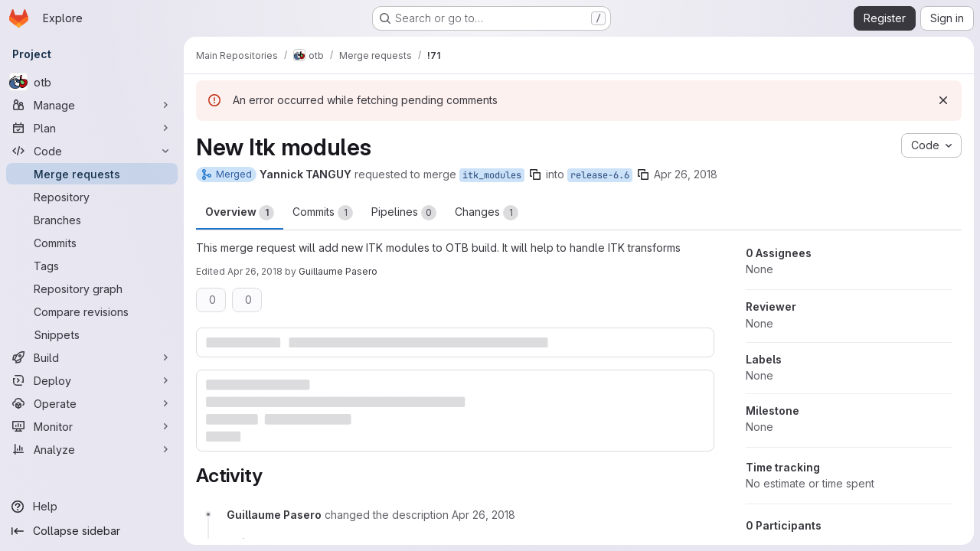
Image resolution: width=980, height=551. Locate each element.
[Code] (92, 151)
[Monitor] (92, 426)
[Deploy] (92, 380)
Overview (240, 213)
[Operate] (92, 403)
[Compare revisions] (92, 311)
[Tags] (92, 266)
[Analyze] (92, 449)
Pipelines (404, 213)
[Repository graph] (92, 289)
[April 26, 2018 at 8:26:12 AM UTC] (483, 515)
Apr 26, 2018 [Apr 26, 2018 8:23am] (686, 174)
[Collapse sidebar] (92, 531)
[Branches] (92, 220)
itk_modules (492, 175)
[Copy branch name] (535, 174)
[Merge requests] (92, 174)
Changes (487, 213)
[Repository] (92, 197)
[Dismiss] (943, 100)
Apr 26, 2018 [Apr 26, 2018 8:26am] (255, 271)
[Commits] (92, 243)
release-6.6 (600, 175)
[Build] (92, 357)
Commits (323, 213)
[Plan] (92, 128)
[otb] (92, 82)
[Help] (92, 507)
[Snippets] (92, 334)
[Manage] (92, 105)
